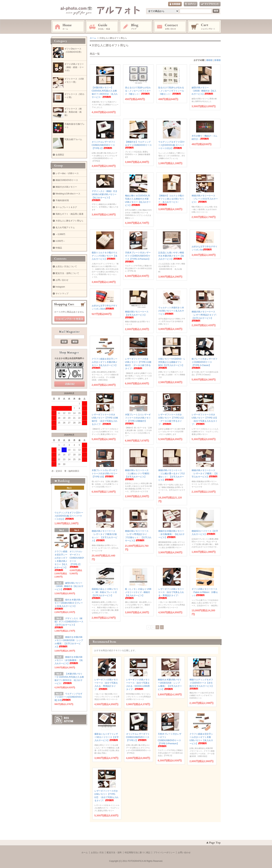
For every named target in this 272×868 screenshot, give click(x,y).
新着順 (217, 60)
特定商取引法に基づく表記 (138, 853)
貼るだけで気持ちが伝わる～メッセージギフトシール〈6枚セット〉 (171, 91)
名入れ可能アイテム (65, 228)
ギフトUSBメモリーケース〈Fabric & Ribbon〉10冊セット (205, 592)
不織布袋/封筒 (62, 200)
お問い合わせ (170, 27)
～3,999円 (60, 234)
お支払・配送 (102, 27)
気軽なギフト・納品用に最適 (69, 214)
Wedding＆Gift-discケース (68, 194)
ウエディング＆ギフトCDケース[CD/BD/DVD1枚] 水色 (68, 697)
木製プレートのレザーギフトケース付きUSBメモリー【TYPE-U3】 (105, 474)
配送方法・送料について (67, 273)
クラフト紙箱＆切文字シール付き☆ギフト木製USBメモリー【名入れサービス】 (61, 561)
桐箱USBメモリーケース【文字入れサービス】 (137, 314)
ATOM (69, 721)
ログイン (191, 4)
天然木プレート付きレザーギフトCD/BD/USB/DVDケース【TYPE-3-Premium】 (170, 740)
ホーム (68, 27)
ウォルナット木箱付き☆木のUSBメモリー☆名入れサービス (171, 311)
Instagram (136, 27)
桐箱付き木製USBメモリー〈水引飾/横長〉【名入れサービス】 (171, 534)
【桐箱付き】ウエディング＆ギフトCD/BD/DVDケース (138, 145)
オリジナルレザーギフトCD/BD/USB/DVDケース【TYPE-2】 (103, 145)
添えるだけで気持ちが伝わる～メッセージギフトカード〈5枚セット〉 (138, 91)
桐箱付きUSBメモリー (66, 187)
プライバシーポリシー (164, 853)
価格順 (209, 60)
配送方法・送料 (114, 853)
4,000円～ (60, 241)
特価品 (59, 248)
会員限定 (60, 155)
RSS (66, 718)
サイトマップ (62, 294)
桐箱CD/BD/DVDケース (67, 180)
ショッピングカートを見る (69, 319)
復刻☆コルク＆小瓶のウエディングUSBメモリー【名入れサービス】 (105, 256)
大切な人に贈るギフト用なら (69, 221)
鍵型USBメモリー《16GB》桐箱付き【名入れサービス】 (204, 91)
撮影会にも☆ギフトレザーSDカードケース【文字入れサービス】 (107, 737)
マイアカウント (210, 4)
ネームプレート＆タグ (66, 207)
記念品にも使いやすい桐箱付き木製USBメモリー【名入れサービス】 (171, 256)
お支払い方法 (97, 853)
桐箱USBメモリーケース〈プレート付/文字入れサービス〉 (205, 199)
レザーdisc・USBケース (67, 173)
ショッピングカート (204, 27)
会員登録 (175, 4)
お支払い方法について (66, 266)
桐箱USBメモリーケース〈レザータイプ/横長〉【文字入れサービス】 (205, 474)
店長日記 (69, 384)
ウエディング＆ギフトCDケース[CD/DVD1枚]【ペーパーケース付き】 (172, 145)
